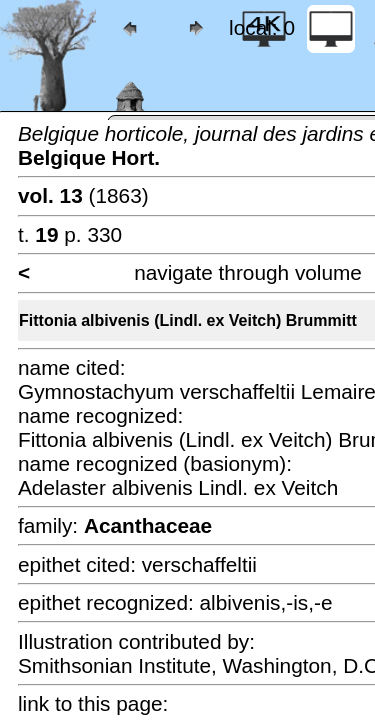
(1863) (83, 195)
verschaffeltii (199, 564)
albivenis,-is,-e (266, 602)
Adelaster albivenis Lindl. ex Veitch (178, 487)
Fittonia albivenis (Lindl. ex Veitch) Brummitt (188, 320)
